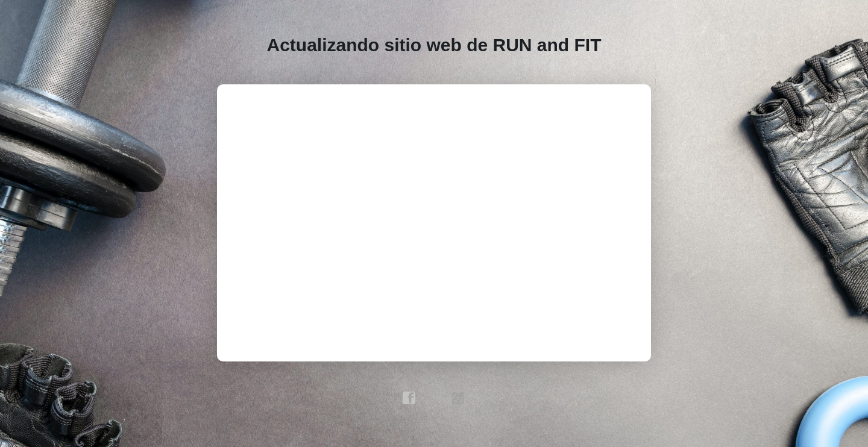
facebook (409, 398)
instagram (459, 398)
